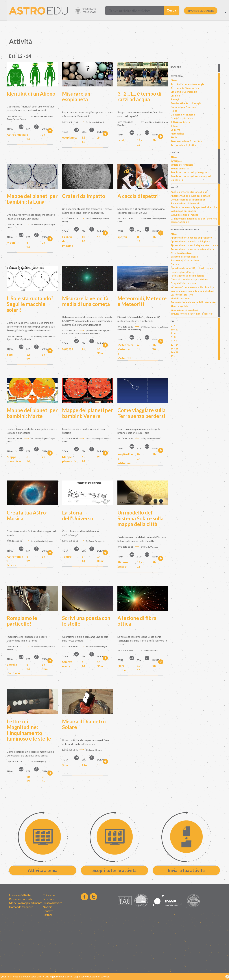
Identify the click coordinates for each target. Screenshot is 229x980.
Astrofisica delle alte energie (188, 84)
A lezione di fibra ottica (137, 621)
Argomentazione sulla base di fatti (191, 196)
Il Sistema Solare (180, 122)
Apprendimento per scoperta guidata (192, 249)
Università (177, 180)
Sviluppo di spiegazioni (184, 211)
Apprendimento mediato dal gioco (190, 241)
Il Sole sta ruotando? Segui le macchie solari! (30, 304)
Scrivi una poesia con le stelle (86, 621)
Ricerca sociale (179, 306)
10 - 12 (174, 330)
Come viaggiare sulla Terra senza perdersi (142, 413)
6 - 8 (173, 337)
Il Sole (174, 126)
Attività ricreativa (181, 253)
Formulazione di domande (185, 203)
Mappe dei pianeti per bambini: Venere (88, 413)
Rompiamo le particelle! (22, 621)
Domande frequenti (21, 907)
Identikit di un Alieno (31, 94)
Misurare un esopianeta (76, 97)
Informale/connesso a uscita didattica (192, 287)
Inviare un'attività (20, 895)
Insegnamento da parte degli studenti (193, 291)
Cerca (172, 10)
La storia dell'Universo (78, 515)
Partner (47, 915)
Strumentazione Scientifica (186, 141)
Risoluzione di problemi (184, 310)
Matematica (177, 134)
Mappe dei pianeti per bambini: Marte (32, 413)
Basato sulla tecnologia (184, 257)
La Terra (175, 130)
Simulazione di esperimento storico (191, 314)
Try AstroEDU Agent (201, 11)
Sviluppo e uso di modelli (185, 215)
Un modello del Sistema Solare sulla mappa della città (141, 518)
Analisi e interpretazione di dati (189, 192)
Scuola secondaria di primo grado (190, 172)
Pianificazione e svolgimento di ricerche (194, 207)
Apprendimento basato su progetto (191, 238)
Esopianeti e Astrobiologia (186, 103)
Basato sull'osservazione (185, 260)
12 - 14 (174, 345)
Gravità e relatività (182, 118)
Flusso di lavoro (52, 903)
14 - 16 (174, 349)
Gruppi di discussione (183, 283)
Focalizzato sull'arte (182, 272)
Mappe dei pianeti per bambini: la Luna (32, 199)
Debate (175, 264)
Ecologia (175, 99)
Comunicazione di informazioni (188, 200)
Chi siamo (49, 895)
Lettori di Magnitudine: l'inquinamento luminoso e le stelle (29, 730)
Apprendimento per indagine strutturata (194, 245)
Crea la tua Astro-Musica (27, 515)
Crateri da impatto (84, 196)
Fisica (174, 111)
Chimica (175, 96)
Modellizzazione (180, 298)
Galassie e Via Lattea (183, 115)
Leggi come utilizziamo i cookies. (92, 976)
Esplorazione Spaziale (183, 107)
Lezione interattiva (182, 295)
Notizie (47, 907)
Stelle (174, 137)
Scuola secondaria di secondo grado (191, 176)
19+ (173, 356)
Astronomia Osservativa (185, 88)
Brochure (49, 899)
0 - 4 (173, 326)
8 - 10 (174, 341)
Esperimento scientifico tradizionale (192, 268)
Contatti (48, 911)
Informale (176, 161)
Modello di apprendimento (26, 903)
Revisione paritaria (21, 899)
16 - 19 (174, 352)
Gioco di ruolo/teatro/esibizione (189, 279)
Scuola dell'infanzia (182, 165)
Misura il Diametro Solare (84, 724)
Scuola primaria (180, 169)
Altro (174, 80)
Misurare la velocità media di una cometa (86, 301)
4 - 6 (173, 333)
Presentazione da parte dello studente (193, 302)
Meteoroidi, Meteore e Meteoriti (142, 301)
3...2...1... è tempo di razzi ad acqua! (139, 97)
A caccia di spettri (138, 196)
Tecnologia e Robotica (183, 145)
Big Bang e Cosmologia (184, 92)
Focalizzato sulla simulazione (187, 276)
